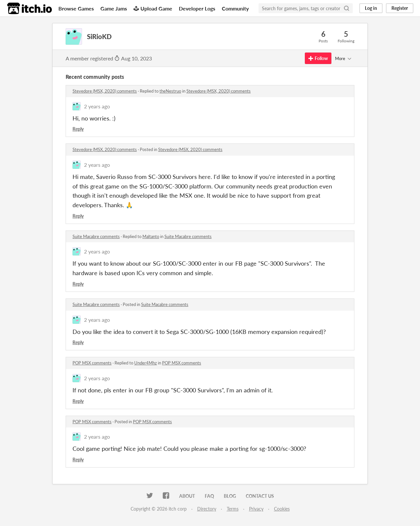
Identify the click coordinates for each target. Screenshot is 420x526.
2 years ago (97, 106)
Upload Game (153, 8)
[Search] (346, 8)
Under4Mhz (146, 363)
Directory (207, 509)
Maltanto (151, 236)
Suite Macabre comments (96, 236)
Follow (318, 58)
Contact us (260, 496)
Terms (233, 509)
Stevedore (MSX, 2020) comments (105, 91)
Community (235, 8)
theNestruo (170, 91)
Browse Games (76, 8)
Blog (230, 496)
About (187, 496)
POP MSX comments (92, 363)
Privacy (256, 509)
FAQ (209, 496)
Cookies (282, 509)
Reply (78, 129)
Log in (371, 8)
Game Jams (114, 8)
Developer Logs (197, 8)
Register (400, 8)
